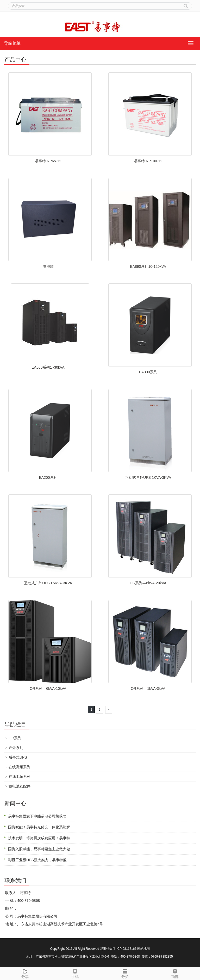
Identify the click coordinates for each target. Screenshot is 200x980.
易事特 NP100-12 (148, 161)
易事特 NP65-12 (48, 161)
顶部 (175, 973)
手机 (75, 973)
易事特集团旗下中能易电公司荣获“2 (37, 816)
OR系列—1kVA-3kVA (148, 689)
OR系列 (15, 738)
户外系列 (16, 748)
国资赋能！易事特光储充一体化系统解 (39, 827)
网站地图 (143, 949)
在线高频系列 (20, 767)
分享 (25, 973)
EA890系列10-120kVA (148, 266)
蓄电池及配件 (20, 786)
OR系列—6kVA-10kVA (48, 689)
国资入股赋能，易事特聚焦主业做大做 (39, 849)
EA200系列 (48, 477)
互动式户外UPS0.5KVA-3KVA (48, 583)
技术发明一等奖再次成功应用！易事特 (39, 838)
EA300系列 (148, 372)
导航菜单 (12, 43)
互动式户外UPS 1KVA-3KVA (148, 477)
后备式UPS (18, 757)
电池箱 (48, 266)
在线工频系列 (20, 777)
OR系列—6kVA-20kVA (148, 583)
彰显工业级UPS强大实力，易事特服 (37, 860)
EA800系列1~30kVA (48, 367)
